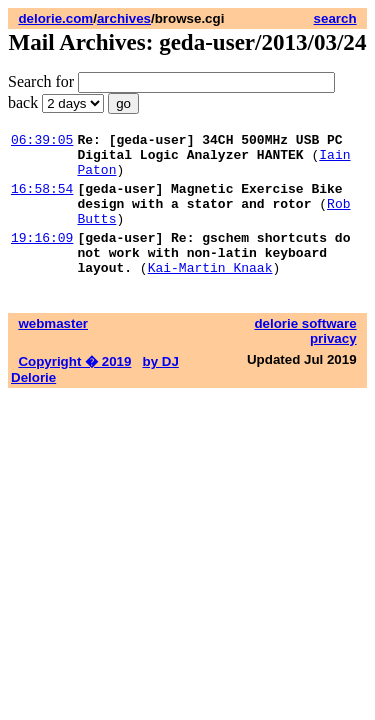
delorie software (305, 350)
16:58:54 (42, 200)
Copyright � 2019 (74, 388)
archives (124, 18)
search (335, 18)
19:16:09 (42, 258)
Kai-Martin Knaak (210, 294)
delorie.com (55, 18)
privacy (333, 365)
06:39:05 (42, 142)
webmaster (53, 350)
